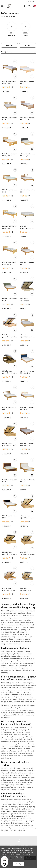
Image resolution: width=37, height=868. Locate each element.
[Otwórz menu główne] (2, 6)
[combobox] (18, 52)
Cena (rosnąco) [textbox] (6, 52)
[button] (8, 87)
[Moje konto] (29, 2)
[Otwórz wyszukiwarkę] (25, 6)
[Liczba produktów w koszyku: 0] (34, 6)
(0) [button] (12, 87)
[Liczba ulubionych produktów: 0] (29, 6)
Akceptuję (18, 864)
